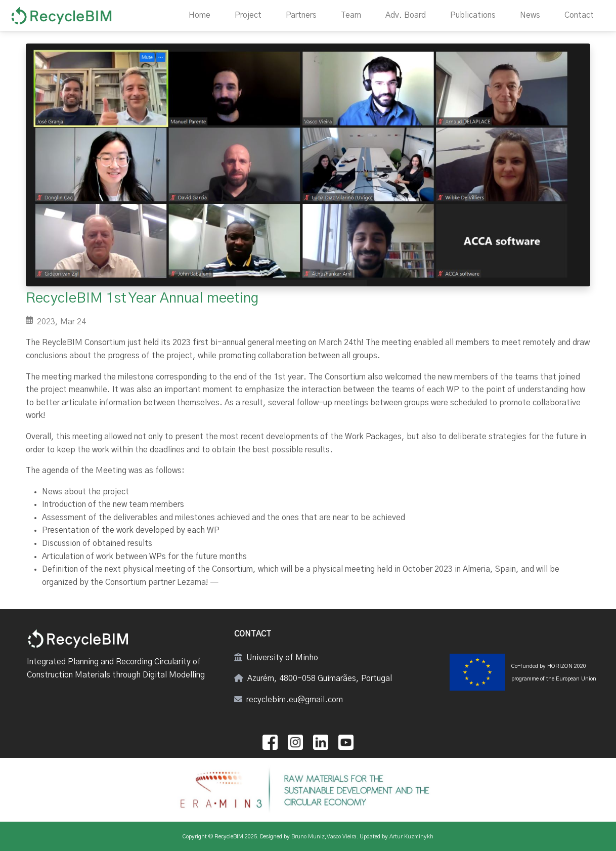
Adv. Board (406, 15)
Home (200, 15)
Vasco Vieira (342, 837)
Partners (301, 15)
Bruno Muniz (308, 837)
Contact (579, 15)
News (530, 15)
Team (351, 15)
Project (248, 15)
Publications (473, 15)
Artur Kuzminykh (411, 837)
